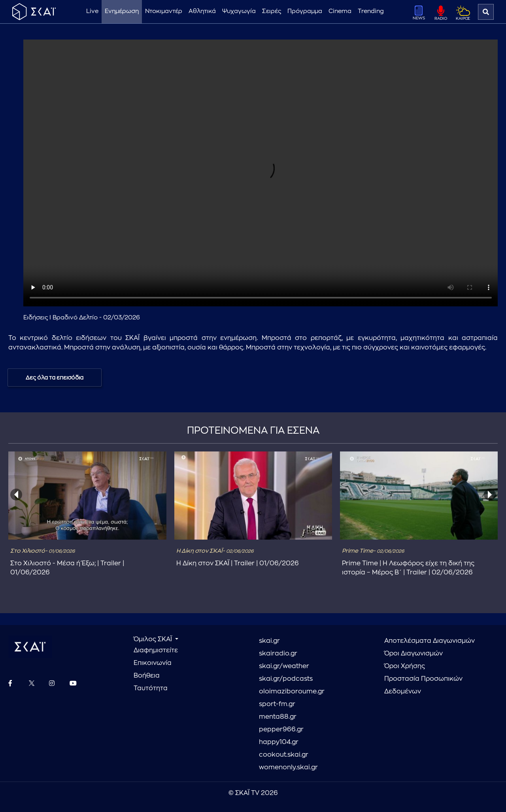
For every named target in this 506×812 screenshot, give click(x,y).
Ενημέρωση (122, 11)
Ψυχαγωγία (239, 11)
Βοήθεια (147, 676)
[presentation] (16, 495)
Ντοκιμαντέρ (164, 11)
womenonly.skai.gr (288, 767)
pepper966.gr (281, 729)
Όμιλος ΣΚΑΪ (154, 639)
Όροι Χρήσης (405, 666)
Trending (371, 11)
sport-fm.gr (277, 704)
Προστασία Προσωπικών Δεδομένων (423, 685)
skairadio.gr (278, 653)
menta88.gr (278, 717)
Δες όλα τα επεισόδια (55, 378)
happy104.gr (279, 742)
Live (92, 11)
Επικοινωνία (153, 663)
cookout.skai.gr (284, 755)
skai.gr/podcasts (286, 679)
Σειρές (272, 11)
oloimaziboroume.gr (292, 691)
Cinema (340, 11)
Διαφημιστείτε (156, 650)
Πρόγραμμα (305, 11)
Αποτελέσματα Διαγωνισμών (430, 641)
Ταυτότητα (151, 688)
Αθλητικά (202, 11)
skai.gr (269, 641)
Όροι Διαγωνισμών (413, 653)
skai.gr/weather (284, 666)
